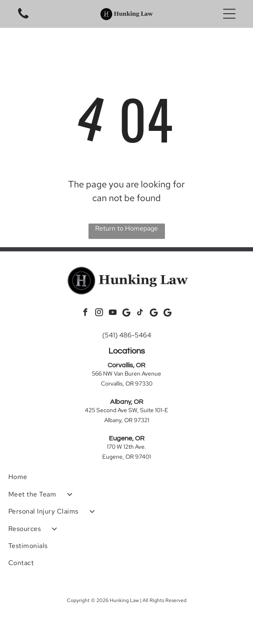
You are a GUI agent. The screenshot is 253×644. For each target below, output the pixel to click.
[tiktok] (140, 313)
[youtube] (113, 313)
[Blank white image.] (23, 18)
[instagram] (99, 313)
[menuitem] (126, 477)
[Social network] (127, 313)
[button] (229, 14)
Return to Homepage (126, 228)
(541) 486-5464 (127, 335)
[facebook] (86, 313)
